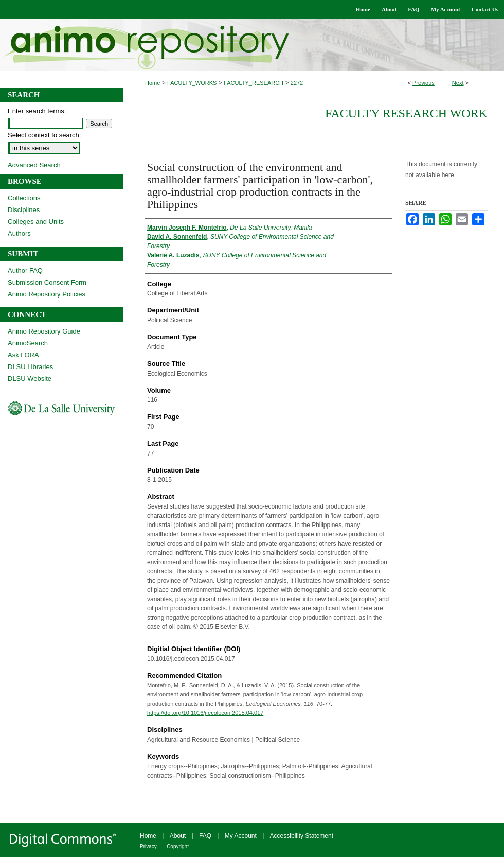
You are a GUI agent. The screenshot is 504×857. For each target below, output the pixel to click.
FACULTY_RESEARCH (254, 83)
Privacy (148, 846)
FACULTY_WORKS (192, 83)
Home (152, 83)
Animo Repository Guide (44, 331)
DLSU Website (30, 379)
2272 (297, 83)
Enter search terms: (37, 111)
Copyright (178, 846)
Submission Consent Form (47, 282)
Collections (24, 198)
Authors (19, 233)
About (178, 836)
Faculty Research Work (406, 113)
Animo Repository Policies (47, 294)
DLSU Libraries (30, 367)
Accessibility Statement (302, 836)
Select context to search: (44, 135)
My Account (241, 836)
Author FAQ (25, 270)
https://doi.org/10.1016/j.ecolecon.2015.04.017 (205, 713)
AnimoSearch (28, 343)
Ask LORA (23, 355)
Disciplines (24, 210)
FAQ (205, 836)
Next (458, 83)
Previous (424, 83)
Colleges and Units (36, 222)
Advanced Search (34, 165)
